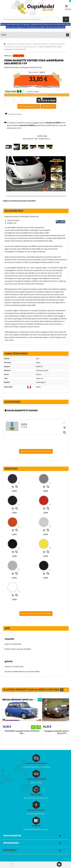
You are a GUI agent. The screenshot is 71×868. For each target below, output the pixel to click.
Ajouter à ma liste (13, 114)
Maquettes (11, 44)
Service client (36, 795)
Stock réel (36, 826)
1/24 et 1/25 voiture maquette (25, 47)
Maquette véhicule (24, 44)
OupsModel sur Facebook (36, 763)
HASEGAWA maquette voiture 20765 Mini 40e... (22, 732)
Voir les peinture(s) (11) (29, 106)
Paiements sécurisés (36, 810)
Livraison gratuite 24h (36, 779)
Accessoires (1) (48, 106)
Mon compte (10, 850)
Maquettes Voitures (40, 44)
